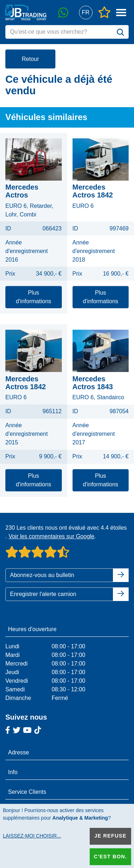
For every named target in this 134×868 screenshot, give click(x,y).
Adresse (19, 752)
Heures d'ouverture (33, 629)
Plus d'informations (33, 297)
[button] (86, 13)
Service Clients (27, 792)
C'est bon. (110, 857)
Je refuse (110, 836)
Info (13, 772)
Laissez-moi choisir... (32, 836)
